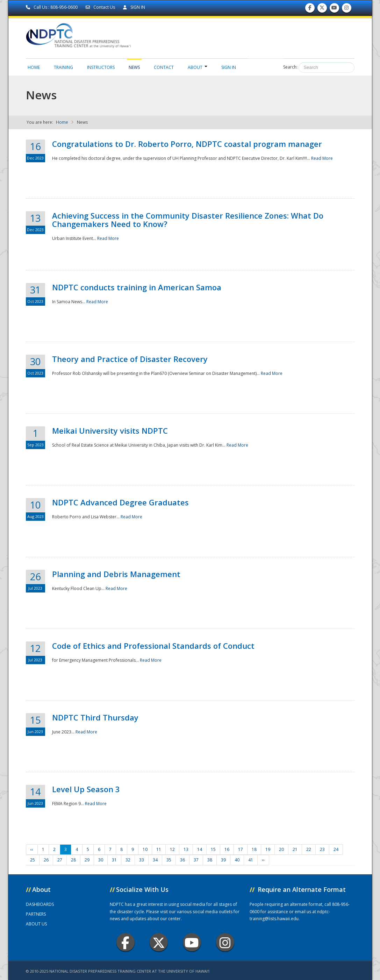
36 (182, 860)
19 (268, 849)
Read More (322, 158)
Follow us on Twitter (322, 9)
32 (128, 860)
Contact (164, 67)
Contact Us (101, 7)
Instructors (101, 67)
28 (73, 860)
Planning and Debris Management (116, 574)
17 (241, 849)
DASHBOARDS (40, 904)
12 (172, 849)
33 (142, 860)
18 (254, 849)
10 (145, 849)
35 (169, 860)
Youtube (192, 942)
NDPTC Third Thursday (95, 717)
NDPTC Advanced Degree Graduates (120, 502)
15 (213, 849)
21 (295, 849)
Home (34, 67)
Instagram (225, 942)
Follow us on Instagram (346, 9)
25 (33, 860)
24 (336, 849)
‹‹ (32, 849)
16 (227, 849)
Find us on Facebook (310, 9)
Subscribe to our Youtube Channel (334, 9)
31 (114, 860)
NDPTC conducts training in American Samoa (137, 287)
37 (196, 860)
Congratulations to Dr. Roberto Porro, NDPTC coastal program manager (187, 144)
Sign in (229, 67)
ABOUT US (36, 924)
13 (186, 849)
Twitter (159, 942)
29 (87, 860)
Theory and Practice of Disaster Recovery (130, 359)
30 (101, 860)
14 (200, 849)
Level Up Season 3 (86, 789)
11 (159, 849)
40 (237, 860)
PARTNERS (36, 914)
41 (251, 860)
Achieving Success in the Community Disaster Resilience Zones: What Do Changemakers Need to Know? (188, 220)
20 (281, 849)
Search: (290, 67)
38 (210, 860)
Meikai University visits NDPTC (110, 431)
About (198, 67)
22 (309, 849)
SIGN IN (134, 7)
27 (60, 860)
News (134, 67)
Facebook (125, 942)
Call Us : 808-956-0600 (52, 7)
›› (263, 860)
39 (223, 860)
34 (155, 860)
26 (46, 860)
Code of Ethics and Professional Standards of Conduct (153, 646)
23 (322, 849)
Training (63, 67)
